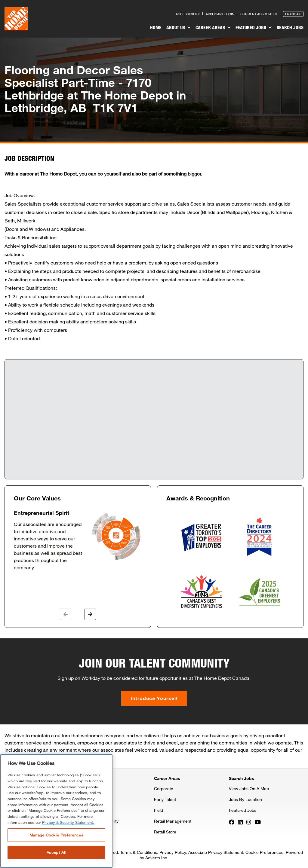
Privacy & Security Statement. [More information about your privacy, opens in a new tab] (68, 822)
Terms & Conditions (139, 852)
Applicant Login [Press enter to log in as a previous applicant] (220, 14)
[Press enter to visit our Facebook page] (232, 821)
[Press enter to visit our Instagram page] (249, 821)
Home (156, 27)
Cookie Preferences (264, 852)
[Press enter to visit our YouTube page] (258, 821)
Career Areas (213, 28)
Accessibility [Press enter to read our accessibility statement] (188, 14)
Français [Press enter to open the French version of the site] (293, 14)
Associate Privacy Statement (216, 852)
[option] (78, 540)
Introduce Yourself (154, 698)
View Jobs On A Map (249, 789)
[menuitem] (156, 28)
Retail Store (165, 832)
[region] (56, 811)
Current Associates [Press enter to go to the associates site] (259, 14)
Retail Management (173, 821)
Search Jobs (290, 27)
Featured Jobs (254, 28)
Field (159, 810)
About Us (179, 28)
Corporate (164, 789)
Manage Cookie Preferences (56, 835)
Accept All (57, 852)
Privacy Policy (173, 852)
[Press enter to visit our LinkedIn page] (240, 821)
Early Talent (165, 799)
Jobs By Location (245, 799)
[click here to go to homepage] (16, 19)
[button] (66, 614)
